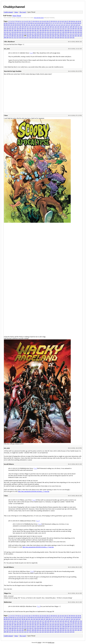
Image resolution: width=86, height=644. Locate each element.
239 (66, 32)
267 (58, 34)
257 (33, 34)
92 (12, 25)
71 (52, 23)
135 (38, 27)
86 (79, 23)
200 (45, 30)
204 (56, 30)
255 (28, 34)
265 (53, 34)
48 (10, 23)
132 (30, 27)
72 (53, 23)
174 (58, 28)
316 (25, 37)
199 (43, 30)
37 (67, 21)
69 (48, 23)
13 (24, 21)
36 (66, 21)
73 (55, 23)
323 (43, 37)
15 (28, 21)
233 (51, 32)
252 (20, 34)
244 (78, 32)
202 (51, 30)
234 (53, 32)
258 (35, 34)
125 (12, 27)
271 (68, 34)
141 (53, 27)
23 (42, 21)
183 (81, 28)
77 (62, 23)
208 (66, 30)
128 (20, 27)
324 (45, 37)
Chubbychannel (14, 7)
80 (68, 23)
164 (33, 28)
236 (58, 32)
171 (51, 28)
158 (18, 28)
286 (28, 36)
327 (53, 37)
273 (73, 34)
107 (44, 25)
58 (28, 23)
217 (10, 32)
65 (41, 23)
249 (12, 34)
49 (12, 23)
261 (43, 34)
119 (74, 25)
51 (15, 23)
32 (58, 21)
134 (35, 27)
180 (73, 28)
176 (63, 28)
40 (73, 21)
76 (61, 23)
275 (78, 34)
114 (62, 25)
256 (30, 34)
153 (5, 28)
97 (21, 25)
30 (55, 21)
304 (73, 36)
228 (38, 32)
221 (20, 32)
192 (25, 30)
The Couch (23, 12)
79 (66, 23)
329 (58, 37)
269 (63, 34)
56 (24, 23)
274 (76, 34)
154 (7, 28)
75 (59, 23)
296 (53, 36)
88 (5, 25)
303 (71, 36)
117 (69, 25)
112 (57, 25)
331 (63, 37)
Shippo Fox (7, 593)
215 (5, 32)
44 (80, 21)
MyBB (39, 642)
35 (64, 21)
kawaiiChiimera (9, 464)
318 (30, 37)
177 (66, 28)
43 (78, 21)
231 (45, 32)
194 (30, 30)
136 (40, 27)
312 (15, 37)
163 (30, 28)
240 (68, 32)
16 (29, 21)
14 (26, 21)
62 (35, 23)
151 (78, 27)
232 (48, 32)
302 (68, 36)
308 (5, 37)
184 (5, 30)
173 (56, 28)
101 (29, 25)
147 (68, 27)
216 (7, 32)
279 (10, 36)
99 (24, 25)
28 (51, 21)
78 (64, 23)
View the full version (39, 18)
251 (18, 34)
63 (37, 23)
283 (20, 36)
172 (53, 28)
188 (15, 30)
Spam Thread (17, 16)
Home (16, 12)
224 (28, 32)
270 (66, 34)
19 (35, 21)
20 (37, 21)
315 (23, 37)
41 (75, 21)
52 (17, 23)
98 (23, 25)
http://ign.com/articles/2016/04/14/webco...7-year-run (34, 491)
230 (43, 32)
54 (21, 23)
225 (30, 32)
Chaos (6, 115)
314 (20, 37)
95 (17, 25)
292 (43, 36)
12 (22, 21)
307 (81, 36)
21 (38, 21)
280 (12, 36)
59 (30, 23)
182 (78, 28)
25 (46, 21)
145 (63, 27)
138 (45, 27)
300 (63, 36)
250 (15, 34)
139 (48, 27)
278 (7, 36)
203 (53, 30)
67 (44, 23)
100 (27, 25)
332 (66, 37)
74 (57, 23)
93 (14, 25)
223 (25, 32)
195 (33, 30)
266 (56, 34)
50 (14, 23)
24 (44, 21)
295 (51, 36)
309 (7, 37)
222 (23, 32)
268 (61, 34)
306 (78, 36)
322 (40, 37)
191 (23, 30)
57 (26, 23)
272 (71, 34)
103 (34, 25)
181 (76, 28)
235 (56, 32)
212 (76, 30)
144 (61, 27)
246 (5, 34)
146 (66, 27)
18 (33, 21)
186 (10, 30)
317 (28, 37)
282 (18, 36)
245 (81, 32)
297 (56, 36)
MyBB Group (51, 642)
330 (61, 37)
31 (57, 21)
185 (7, 30)
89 (6, 25)
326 (50, 37)
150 (76, 27)
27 (49, 21)
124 (10, 27)
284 (23, 36)
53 (19, 23)
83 (73, 23)
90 (8, 25)
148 (71, 27)
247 (7, 34)
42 (77, 21)
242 (73, 32)
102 (32, 25)
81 (70, 23)
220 (18, 32)
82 (71, 23)
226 (33, 32)
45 (5, 23)
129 (23, 27)
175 (61, 28)
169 (45, 28)
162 (28, 28)
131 (28, 27)
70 (50, 23)
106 (42, 25)
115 (64, 25)
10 (19, 21)
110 (52, 25)
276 (81, 34)
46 (6, 23)
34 (62, 21)
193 (28, 30)
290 (38, 36)
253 (23, 34)
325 (48, 37)
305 (76, 36)
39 (71, 21)
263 (48, 34)
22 (40, 21)
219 (15, 32)
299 (61, 36)
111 (54, 25)
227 (35, 32)
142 (56, 27)
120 (77, 25)
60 (32, 23)
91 (10, 25)
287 (30, 36)
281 (15, 36)
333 (68, 37)
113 (59, 25)
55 (23, 23)
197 (38, 30)
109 (49, 25)
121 (79, 25)
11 (20, 21)
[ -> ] (31, 53)
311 (12, 37)
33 (60, 21)
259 (38, 34)
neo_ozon (7, 49)
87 (81, 23)
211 (73, 30)
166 (38, 28)
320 (35, 37)
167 (40, 28)
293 (45, 36)
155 (10, 28)
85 (77, 23)
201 (48, 30)
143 (58, 27)
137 (43, 27)
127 (18, 27)
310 (10, 37)
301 (66, 36)
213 (78, 30)
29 (53, 21)
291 (40, 36)
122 (5, 27)
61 (33, 23)
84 (75, 23)
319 (33, 37)
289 (35, 36)
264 (51, 34)
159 (20, 28)
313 (17, 37)
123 (7, 27)
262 (45, 34)
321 (38, 37)
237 (61, 32)
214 (81, 30)
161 (25, 28)
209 (68, 30)
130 (25, 27)
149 (73, 27)
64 (39, 23)
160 (23, 28)
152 (81, 27)
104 (37, 25)
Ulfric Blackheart (9, 42)
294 (48, 36)
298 (58, 36)
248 (10, 34)
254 (25, 34)
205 (58, 30)
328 (56, 37)
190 (20, 30)
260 (40, 34)
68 (46, 23)
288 (33, 36)
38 (69, 21)
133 (33, 27)
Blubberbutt (8, 602)
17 (31, 21)
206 (61, 30)
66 (42, 23)
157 (15, 28)
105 (39, 25)
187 (12, 30)
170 (48, 28)
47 (8, 23)
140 (51, 27)
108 (47, 25)
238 (63, 32)
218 (12, 32)
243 (76, 32)
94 (15, 25)
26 (48, 21)
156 (12, 28)
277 (5, 36)
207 (63, 30)
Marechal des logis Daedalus (13, 71)
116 (67, 25)
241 (71, 32)
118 (72, 25)
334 (71, 37)
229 (40, 32)
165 (35, 28)
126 (15, 27)
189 (18, 30)
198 (40, 30)
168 (43, 28)
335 (73, 37)
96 (19, 25)
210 (71, 30)
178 (68, 28)
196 (35, 30)
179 (71, 28)
